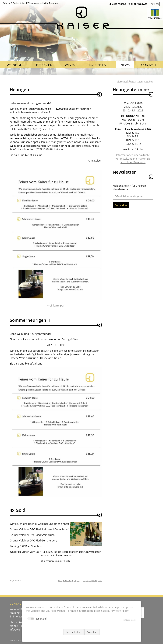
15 (90, 580)
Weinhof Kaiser (127, 81)
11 (78, 580)
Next (95, 580)
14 (87, 580)
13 (84, 580)
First (60, 580)
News (140, 81)
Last (100, 580)
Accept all (92, 632)
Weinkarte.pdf (56, 306)
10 (75, 580)
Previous (67, 580)
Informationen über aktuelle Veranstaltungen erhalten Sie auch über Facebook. (133, 159)
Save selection (74, 632)
